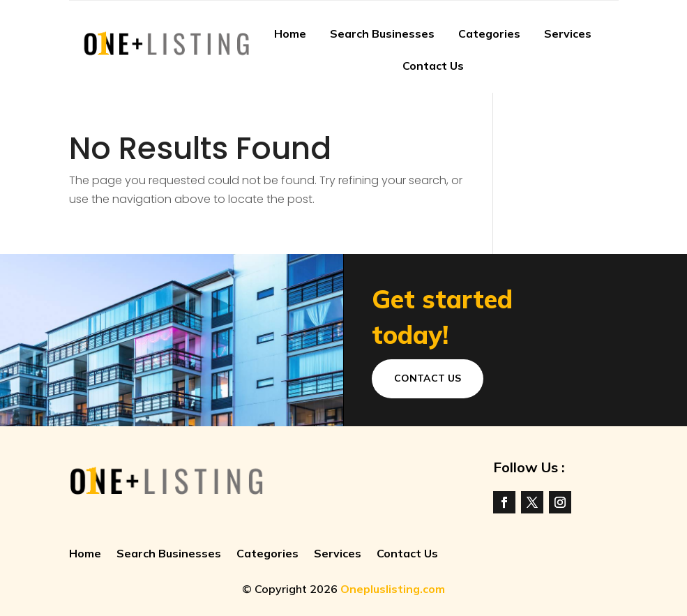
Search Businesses (382, 33)
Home (290, 33)
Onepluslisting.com (393, 589)
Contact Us (433, 66)
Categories (489, 33)
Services (568, 33)
